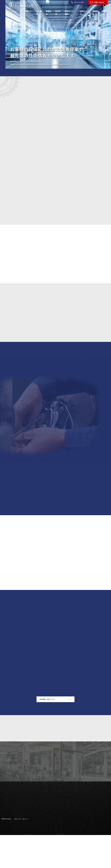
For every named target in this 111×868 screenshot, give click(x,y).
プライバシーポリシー (20, 852)
